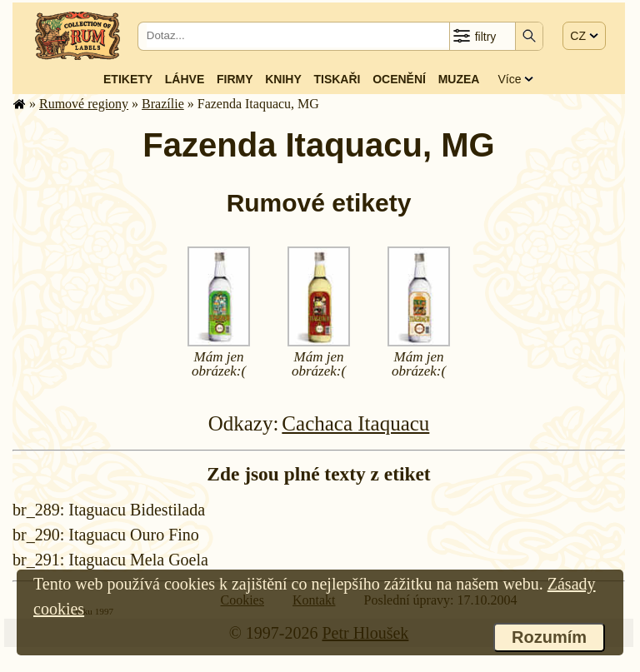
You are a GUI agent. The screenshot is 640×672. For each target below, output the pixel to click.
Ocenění (399, 79)
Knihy (283, 79)
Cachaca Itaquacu (355, 423)
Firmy (235, 79)
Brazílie (163, 104)
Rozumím (549, 637)
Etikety (128, 79)
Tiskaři (337, 79)
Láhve (185, 79)
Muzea (459, 79)
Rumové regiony (84, 104)
